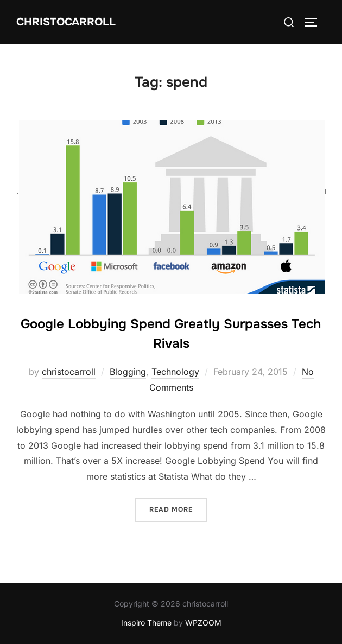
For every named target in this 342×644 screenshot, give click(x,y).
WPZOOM (203, 623)
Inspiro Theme (146, 623)
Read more (178, 509)
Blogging (128, 372)
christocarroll (69, 372)
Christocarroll (66, 22)
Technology (175, 372)
